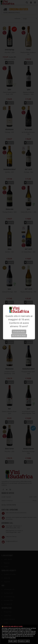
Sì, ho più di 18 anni (19, 332)
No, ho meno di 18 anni (19, 336)
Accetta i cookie (13, 641)
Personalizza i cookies (24, 641)
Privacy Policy (13, 638)
